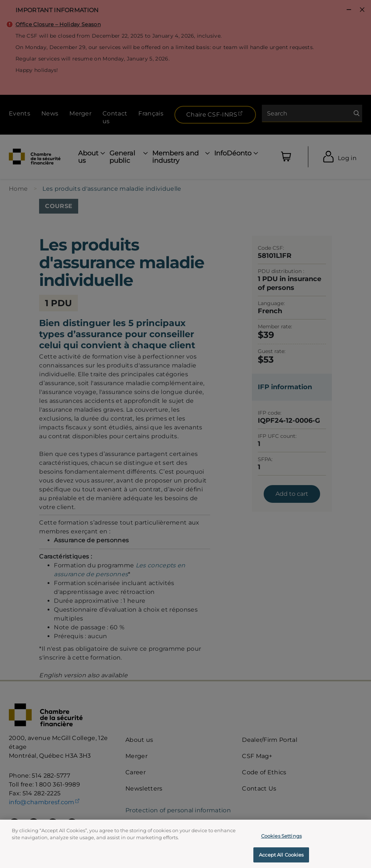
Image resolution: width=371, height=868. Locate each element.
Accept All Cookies (281, 860)
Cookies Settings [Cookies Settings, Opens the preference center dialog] (281, 841)
